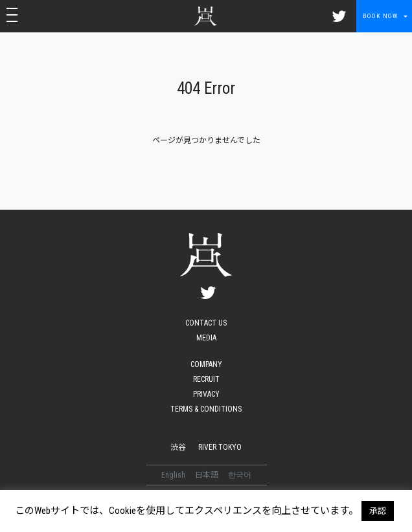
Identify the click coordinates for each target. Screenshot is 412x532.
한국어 (240, 475)
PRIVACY (206, 394)
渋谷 (178, 447)
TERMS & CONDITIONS (206, 409)
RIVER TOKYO (220, 447)
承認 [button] (378, 511)
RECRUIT (206, 379)
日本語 (208, 475)
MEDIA (206, 338)
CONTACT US (206, 323)
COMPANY (206, 364)
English (174, 475)
